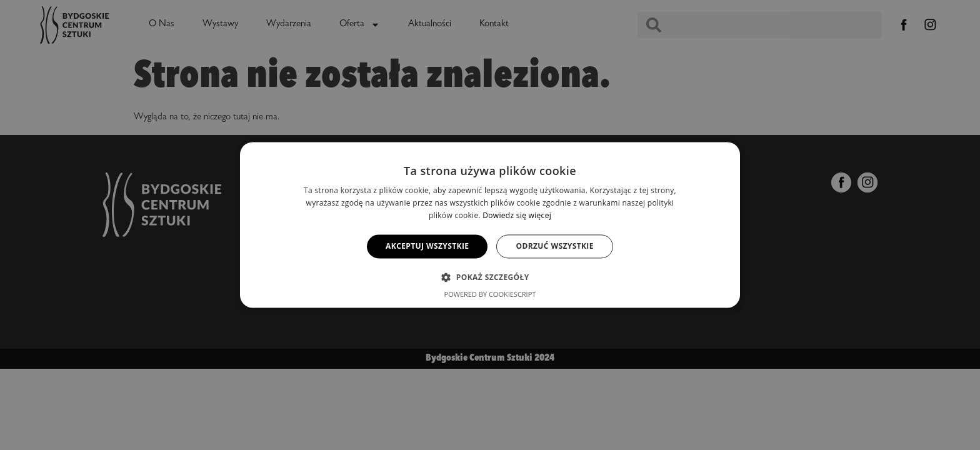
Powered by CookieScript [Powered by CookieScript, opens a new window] (490, 295)
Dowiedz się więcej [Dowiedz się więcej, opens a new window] (517, 215)
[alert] (490, 225)
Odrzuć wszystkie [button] (554, 246)
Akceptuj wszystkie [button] (427, 246)
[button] (490, 277)
